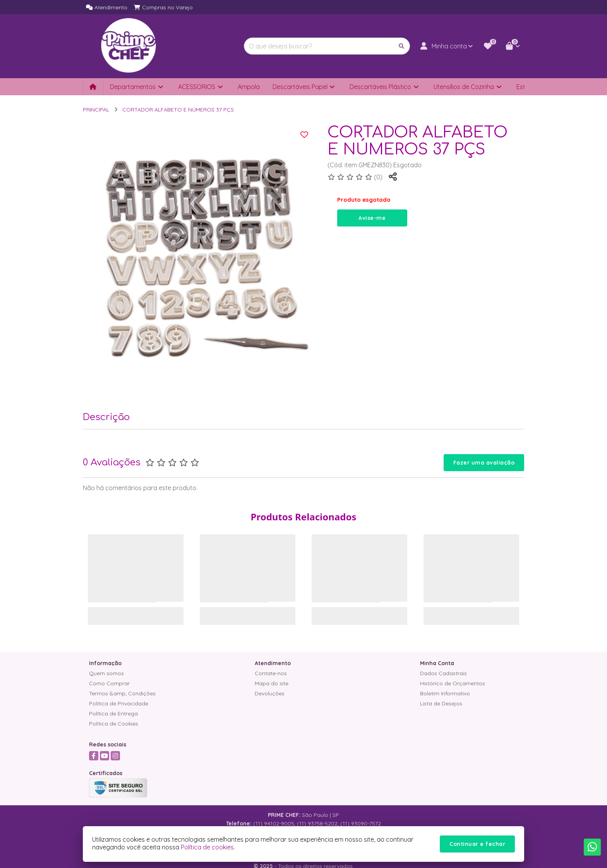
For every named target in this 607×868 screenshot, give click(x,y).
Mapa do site (272, 683)
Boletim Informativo (445, 693)
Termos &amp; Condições (122, 693)
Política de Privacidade (119, 703)
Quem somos (106, 673)
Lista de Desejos (441, 703)
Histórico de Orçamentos (453, 683)
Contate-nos (271, 673)
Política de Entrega (113, 714)
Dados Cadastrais (443, 673)
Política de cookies (207, 847)
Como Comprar (109, 683)
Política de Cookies (114, 724)
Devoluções (270, 693)
